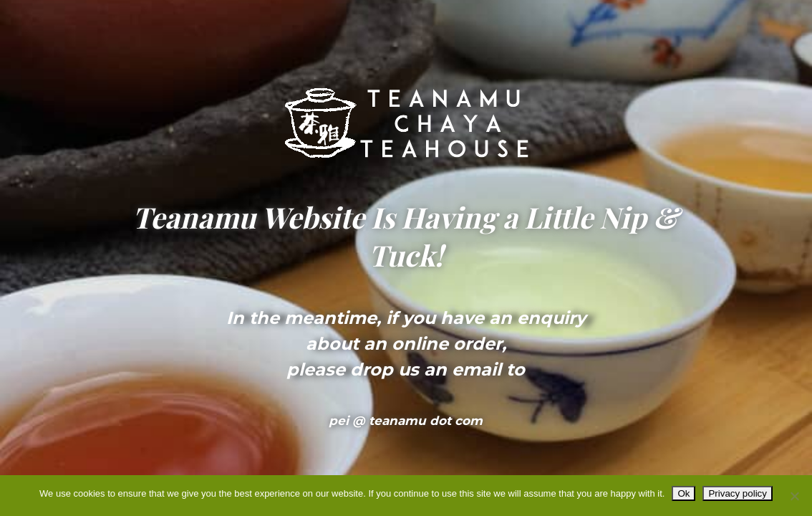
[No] (794, 496)
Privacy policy (737, 493)
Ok (683, 493)
